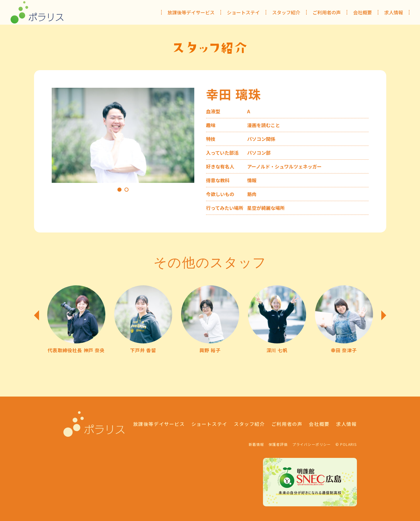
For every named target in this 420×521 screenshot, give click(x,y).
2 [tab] (126, 190)
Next (384, 315)
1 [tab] (119, 190)
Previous (37, 315)
